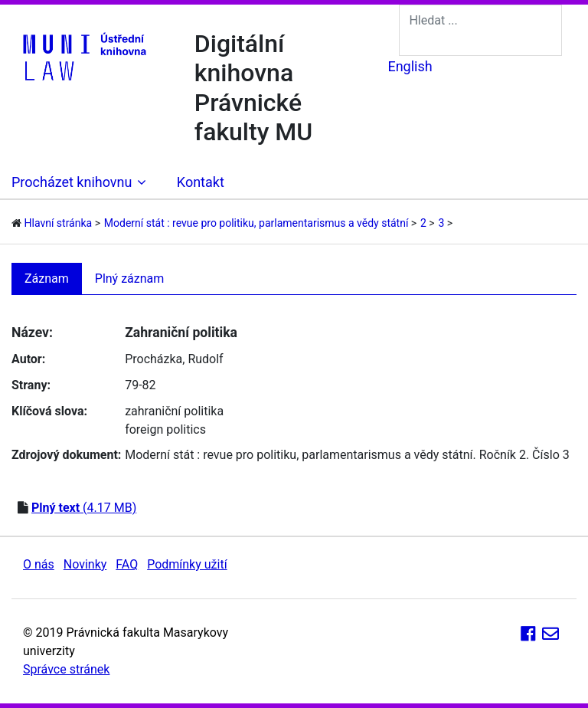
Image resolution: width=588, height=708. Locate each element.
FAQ (127, 564)
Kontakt (201, 182)
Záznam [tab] (47, 279)
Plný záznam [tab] (130, 279)
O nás (39, 564)
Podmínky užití (187, 564)
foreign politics (165, 429)
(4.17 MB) (84, 508)
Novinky (85, 564)
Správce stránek (66, 669)
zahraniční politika (174, 411)
